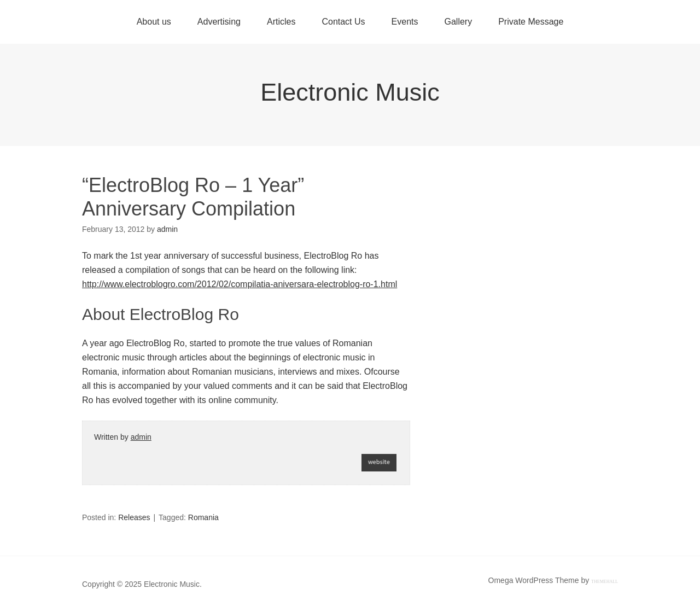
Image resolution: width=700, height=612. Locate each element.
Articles (281, 22)
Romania (203, 517)
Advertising (219, 22)
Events (405, 22)
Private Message (531, 22)
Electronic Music (350, 92)
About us (154, 22)
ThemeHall (605, 582)
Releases (134, 517)
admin (141, 437)
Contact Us (343, 22)
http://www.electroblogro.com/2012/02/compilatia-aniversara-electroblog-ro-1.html (240, 284)
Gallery (458, 22)
